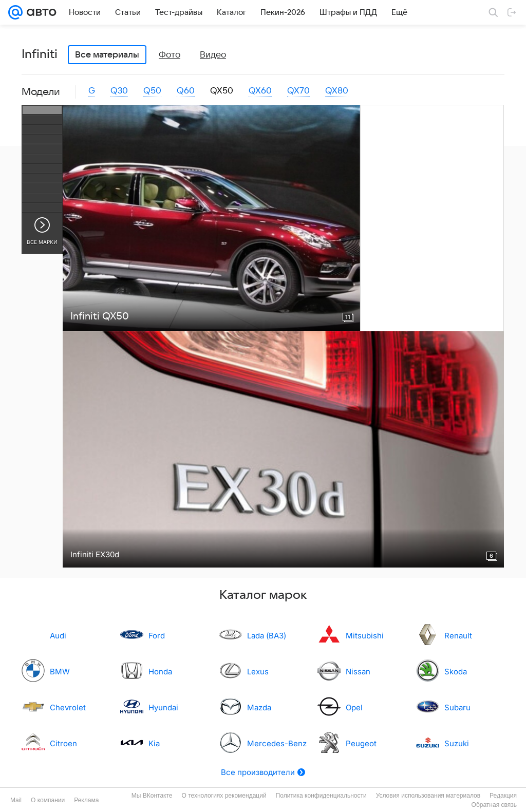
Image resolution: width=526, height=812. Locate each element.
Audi (58, 636)
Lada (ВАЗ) (267, 636)
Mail (16, 800)
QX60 (260, 91)
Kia (154, 743)
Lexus (258, 672)
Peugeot (361, 743)
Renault (458, 636)
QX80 (337, 91)
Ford (157, 636)
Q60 (186, 91)
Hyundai (163, 707)
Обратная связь (494, 805)
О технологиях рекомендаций (224, 796)
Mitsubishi (365, 636)
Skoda (456, 672)
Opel (354, 707)
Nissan (358, 672)
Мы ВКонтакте (152, 796)
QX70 (298, 91)
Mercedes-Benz (277, 743)
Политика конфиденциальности (321, 796)
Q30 (119, 91)
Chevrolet (68, 707)
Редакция (503, 796)
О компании (48, 800)
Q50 (152, 91)
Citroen (63, 743)
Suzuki (457, 743)
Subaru (457, 707)
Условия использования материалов (428, 796)
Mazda (259, 707)
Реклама (86, 800)
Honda (160, 672)
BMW (60, 672)
